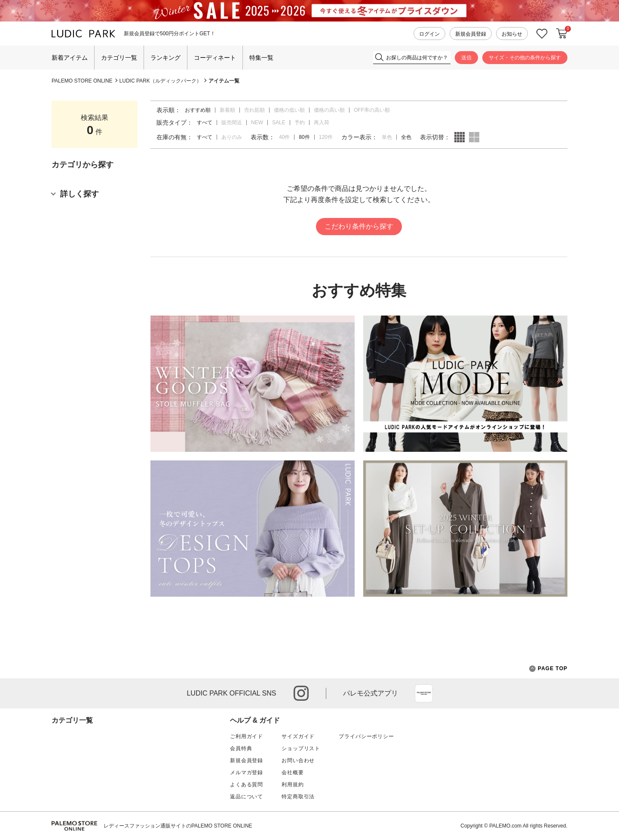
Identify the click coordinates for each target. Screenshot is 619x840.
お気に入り (542, 34)
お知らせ (512, 34)
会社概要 (293, 773)
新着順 (227, 110)
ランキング (165, 58)
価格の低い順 (289, 110)
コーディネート (215, 58)
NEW (257, 123)
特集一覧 (261, 58)
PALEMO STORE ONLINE (82, 81)
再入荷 (322, 123)
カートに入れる (562, 34)
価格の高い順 (329, 110)
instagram (301, 693)
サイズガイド (298, 736)
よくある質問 (247, 785)
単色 (387, 137)
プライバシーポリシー (366, 736)
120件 (326, 137)
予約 (300, 123)
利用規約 (293, 785)
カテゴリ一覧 (119, 58)
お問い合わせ (298, 760)
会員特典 (241, 748)
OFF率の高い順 (372, 110)
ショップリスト (301, 748)
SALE (279, 123)
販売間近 (232, 123)
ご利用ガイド (247, 736)
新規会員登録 (471, 34)
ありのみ (232, 137)
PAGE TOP (548, 669)
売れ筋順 (254, 110)
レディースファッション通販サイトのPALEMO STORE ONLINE (178, 826)
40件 (284, 137)
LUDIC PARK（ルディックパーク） (161, 81)
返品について (247, 797)
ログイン (429, 34)
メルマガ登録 (247, 773)
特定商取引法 (298, 797)
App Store (424, 693)
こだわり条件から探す (359, 226)
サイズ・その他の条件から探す (525, 58)
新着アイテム (70, 58)
